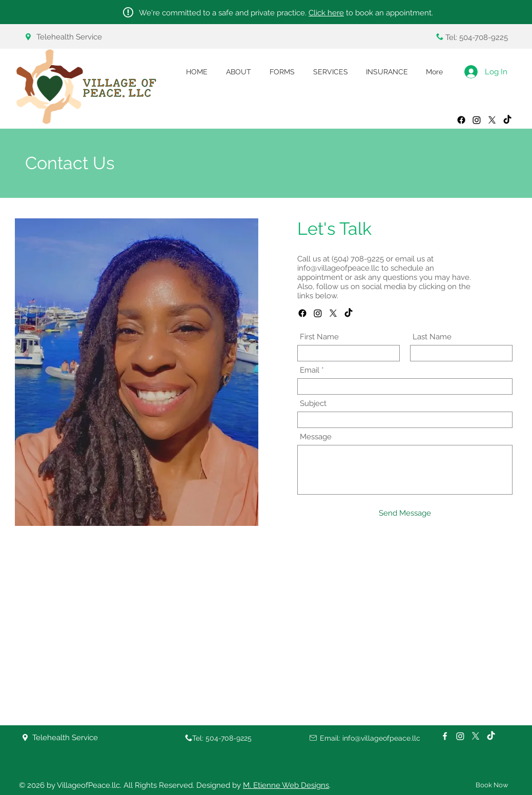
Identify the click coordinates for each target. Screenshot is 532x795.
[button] (282, 72)
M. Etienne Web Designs (286, 785)
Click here (326, 13)
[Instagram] (318, 313)
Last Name (432, 337)
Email (310, 370)
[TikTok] (349, 313)
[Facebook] (302, 313)
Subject (313, 404)
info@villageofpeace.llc (338, 268)
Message (316, 437)
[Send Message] (405, 513)
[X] (333, 313)
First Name (319, 337)
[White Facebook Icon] (445, 736)
